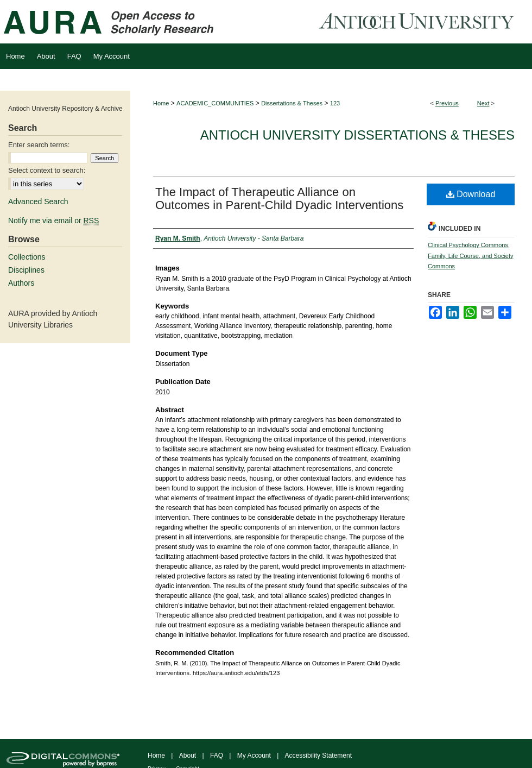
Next (483, 103)
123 (335, 103)
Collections (27, 257)
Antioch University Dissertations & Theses (357, 135)
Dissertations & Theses (292, 103)
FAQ (217, 756)
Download (471, 194)
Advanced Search (38, 202)
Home (161, 103)
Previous (447, 103)
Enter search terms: (39, 145)
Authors (21, 283)
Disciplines (26, 270)
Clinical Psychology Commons (468, 245)
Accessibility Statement (318, 756)
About (188, 756)
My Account (254, 756)
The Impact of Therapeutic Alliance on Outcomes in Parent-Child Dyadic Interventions (279, 199)
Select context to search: (47, 170)
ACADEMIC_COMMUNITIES (215, 103)
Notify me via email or (53, 221)
